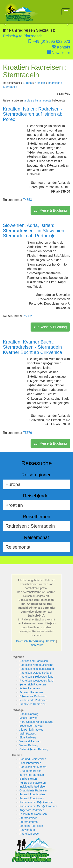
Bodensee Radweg (31, 726)
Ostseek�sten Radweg (34, 749)
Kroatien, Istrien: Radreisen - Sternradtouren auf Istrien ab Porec (33, 114)
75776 (28, 433)
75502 (28, 316)
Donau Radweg (29, 714)
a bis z (28, 101)
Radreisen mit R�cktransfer (37, 802)
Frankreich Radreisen (33, 704)
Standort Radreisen (31, 826)
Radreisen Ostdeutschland (36, 673)
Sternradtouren (29, 822)
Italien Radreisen (30, 688)
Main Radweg (28, 734)
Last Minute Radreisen (33, 814)
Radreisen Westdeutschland (36, 681)
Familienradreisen (30, 763)
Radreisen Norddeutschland (36, 665)
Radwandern (27, 830)
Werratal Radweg (30, 741)
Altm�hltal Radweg (31, 730)
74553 (28, 200)
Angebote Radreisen (32, 810)
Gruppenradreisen (30, 771)
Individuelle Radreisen (33, 787)
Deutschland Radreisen (34, 661)
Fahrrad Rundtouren (32, 798)
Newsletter (58, 53)
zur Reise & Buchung (50, 210)
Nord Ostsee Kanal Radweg (36, 722)
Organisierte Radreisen (33, 790)
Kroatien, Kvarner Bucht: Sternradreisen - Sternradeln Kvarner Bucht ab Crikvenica (33, 347)
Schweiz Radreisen (31, 692)
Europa (27, 83)
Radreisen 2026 (29, 834)
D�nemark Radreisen (33, 696)
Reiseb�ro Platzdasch (23, 36)
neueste (46, 101)
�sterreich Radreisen (33, 684)
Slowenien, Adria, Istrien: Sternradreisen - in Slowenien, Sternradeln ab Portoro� (34, 230)
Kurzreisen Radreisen (33, 783)
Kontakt (61, 47)
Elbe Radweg (28, 737)
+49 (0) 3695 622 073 (49, 41)
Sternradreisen (28, 818)
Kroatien (40, 83)
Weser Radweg (29, 745)
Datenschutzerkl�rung (30, 641)
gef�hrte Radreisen (32, 775)
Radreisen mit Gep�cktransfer (38, 806)
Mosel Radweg (29, 718)
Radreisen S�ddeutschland (36, 677)
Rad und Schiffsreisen (33, 759)
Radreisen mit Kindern (33, 767)
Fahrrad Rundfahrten (32, 794)
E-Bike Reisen (28, 779)
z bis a (37, 101)
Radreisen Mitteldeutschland (37, 669)
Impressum (36, 645)
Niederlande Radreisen (33, 700)
